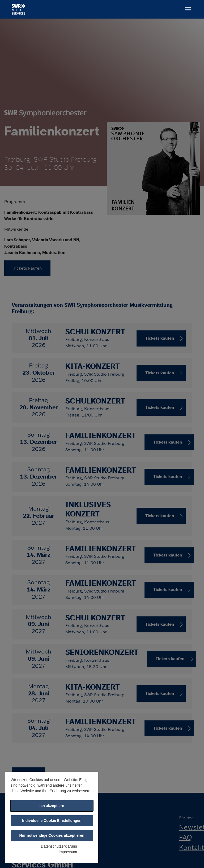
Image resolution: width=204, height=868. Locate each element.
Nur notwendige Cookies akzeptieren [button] (52, 835)
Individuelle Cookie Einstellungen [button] (52, 821)
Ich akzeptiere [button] (52, 806)
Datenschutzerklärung (59, 846)
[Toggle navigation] (188, 9)
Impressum (68, 852)
